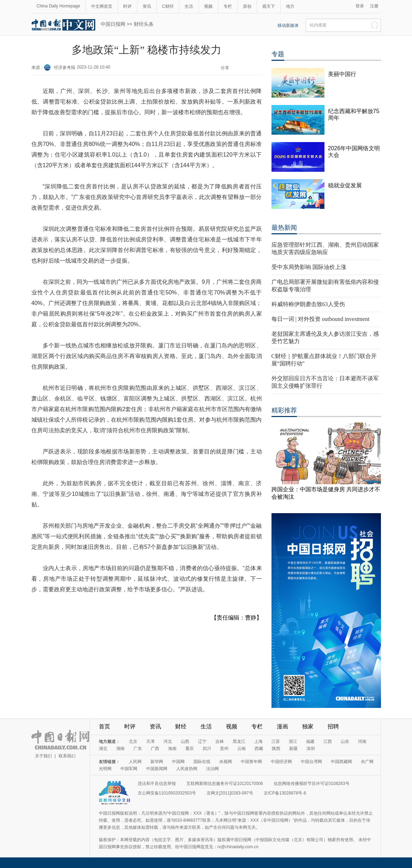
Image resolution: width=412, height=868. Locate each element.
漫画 (282, 726)
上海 (258, 741)
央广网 (367, 762)
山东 (345, 741)
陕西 (276, 749)
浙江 (293, 741)
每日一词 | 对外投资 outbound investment (321, 319)
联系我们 (67, 756)
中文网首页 (102, 6)
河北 (168, 741)
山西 (185, 741)
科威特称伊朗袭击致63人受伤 (308, 304)
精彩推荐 (284, 410)
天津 (150, 741)
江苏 (276, 741)
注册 (374, 6)
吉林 (220, 741)
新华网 (157, 762)
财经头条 (144, 24)
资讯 (147, 6)
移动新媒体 (288, 25)
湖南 (120, 749)
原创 (247, 6)
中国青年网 (251, 762)
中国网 (178, 762)
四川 (207, 749)
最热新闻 (284, 228)
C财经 (168, 6)
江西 (328, 741)
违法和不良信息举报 (157, 784)
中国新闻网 (157, 769)
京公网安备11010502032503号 (167, 793)
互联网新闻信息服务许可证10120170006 (225, 784)
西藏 (259, 749)
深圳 (311, 749)
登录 (360, 6)
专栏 (228, 6)
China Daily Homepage (58, 6)
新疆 (293, 749)
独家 (308, 726)
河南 (362, 741)
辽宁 (202, 741)
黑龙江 (239, 741)
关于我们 (43, 756)
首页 (105, 726)
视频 (208, 6)
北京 (133, 741)
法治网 (213, 769)
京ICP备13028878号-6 (285, 793)
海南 (172, 749)
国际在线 (202, 762)
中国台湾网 (311, 762)
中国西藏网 (341, 762)
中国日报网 (113, 24)
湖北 (103, 749)
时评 (127, 6)
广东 (138, 749)
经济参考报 (65, 68)
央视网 (226, 762)
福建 (310, 741)
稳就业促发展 (345, 185)
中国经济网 (281, 762)
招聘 (333, 726)
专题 (278, 54)
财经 (181, 726)
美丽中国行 (342, 74)
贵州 (224, 749)
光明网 (105, 769)
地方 (290, 6)
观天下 (269, 6)
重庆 (190, 749)
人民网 (135, 762)
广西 (155, 749)
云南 (241, 749)
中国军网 (129, 769)
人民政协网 (187, 769)
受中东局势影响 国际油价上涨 (309, 267)
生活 (189, 6)
